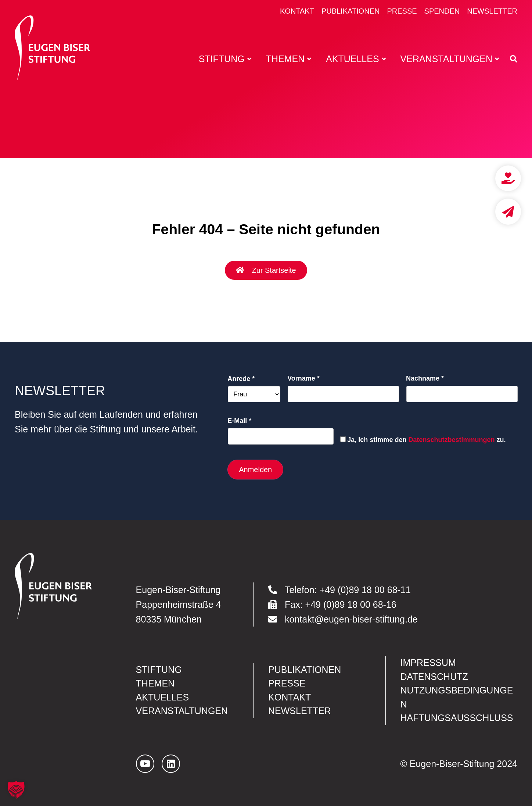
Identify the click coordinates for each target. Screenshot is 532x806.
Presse (402, 11)
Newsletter (492, 11)
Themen (155, 683)
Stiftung (159, 670)
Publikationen (351, 11)
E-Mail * (239, 421)
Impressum (428, 663)
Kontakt (297, 11)
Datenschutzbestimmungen (451, 440)
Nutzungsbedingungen (457, 697)
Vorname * (303, 378)
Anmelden (255, 470)
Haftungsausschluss (457, 718)
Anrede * (241, 379)
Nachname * (425, 378)
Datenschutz (434, 677)
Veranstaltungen (182, 711)
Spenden (442, 11)
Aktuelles (163, 697)
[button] (16, 790)
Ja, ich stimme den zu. (426, 440)
